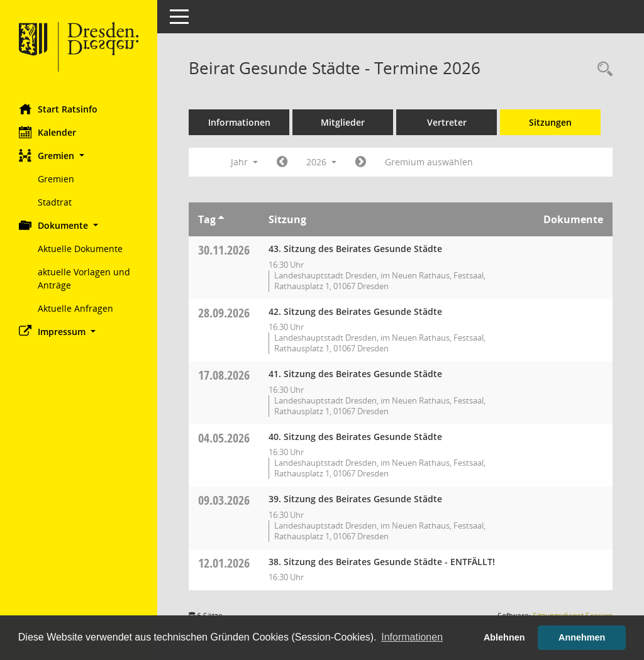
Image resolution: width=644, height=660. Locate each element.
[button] (79, 156)
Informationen (239, 122)
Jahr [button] (244, 162)
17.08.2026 (224, 375)
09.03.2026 (224, 500)
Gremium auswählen (429, 162)
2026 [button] (321, 162)
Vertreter (447, 122)
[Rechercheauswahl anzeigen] (602, 69)
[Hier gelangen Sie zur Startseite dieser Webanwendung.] (79, 47)
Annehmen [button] (582, 637)
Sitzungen (550, 122)
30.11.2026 (224, 250)
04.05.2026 (224, 438)
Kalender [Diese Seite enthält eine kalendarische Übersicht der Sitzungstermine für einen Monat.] (47, 132)
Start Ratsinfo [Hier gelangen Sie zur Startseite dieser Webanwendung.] (58, 109)
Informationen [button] (412, 637)
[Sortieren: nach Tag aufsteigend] (221, 219)
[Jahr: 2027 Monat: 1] (361, 162)
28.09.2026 (224, 313)
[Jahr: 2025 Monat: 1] (282, 162)
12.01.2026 (224, 563)
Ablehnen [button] (504, 637)
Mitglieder (343, 122)
